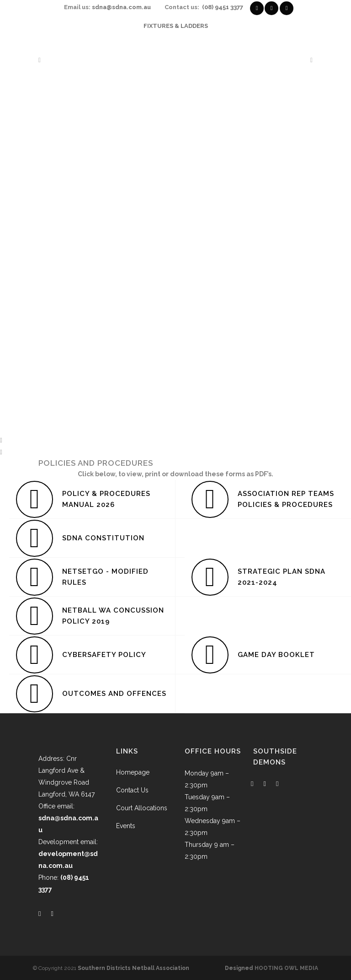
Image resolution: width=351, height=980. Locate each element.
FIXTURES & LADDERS (176, 26)
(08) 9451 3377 (223, 7)
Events (126, 826)
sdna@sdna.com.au (121, 7)
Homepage (133, 772)
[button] (175, 440)
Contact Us (132, 790)
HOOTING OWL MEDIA (286, 968)
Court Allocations (142, 808)
